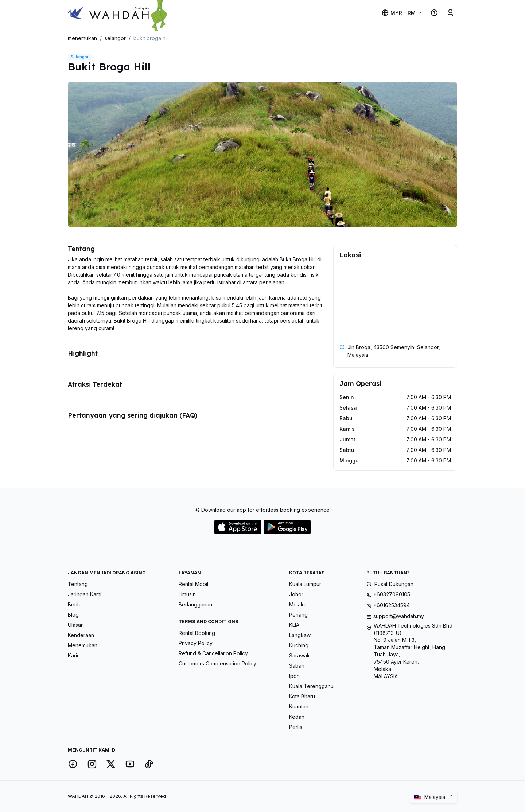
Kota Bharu (302, 696)
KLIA (294, 625)
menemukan (82, 38)
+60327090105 (392, 594)
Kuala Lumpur (305, 584)
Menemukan (83, 645)
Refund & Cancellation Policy (213, 653)
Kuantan (299, 706)
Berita (75, 604)
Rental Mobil (193, 584)
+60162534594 (392, 605)
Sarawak (300, 655)
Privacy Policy (196, 643)
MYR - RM (398, 13)
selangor (115, 38)
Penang (298, 615)
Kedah (297, 717)
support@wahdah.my (399, 616)
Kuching (299, 645)
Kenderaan (81, 635)
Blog (73, 615)
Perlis (296, 727)
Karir (73, 655)
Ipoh (294, 676)
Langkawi (300, 635)
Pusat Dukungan (394, 584)
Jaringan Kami (85, 594)
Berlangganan (195, 604)
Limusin (187, 594)
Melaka (298, 604)
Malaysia (430, 797)
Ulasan (76, 625)
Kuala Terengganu (311, 686)
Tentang (78, 584)
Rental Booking (197, 633)
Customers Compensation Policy (217, 663)
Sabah (297, 666)
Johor (296, 594)
